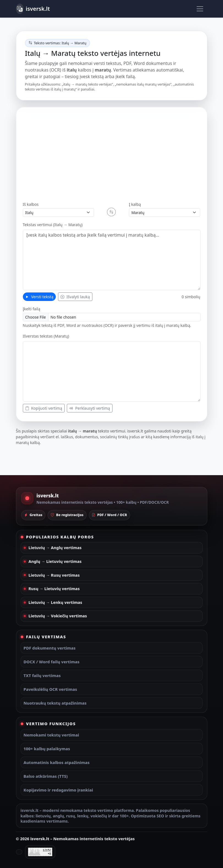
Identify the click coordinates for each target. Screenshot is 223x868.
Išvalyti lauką (75, 297)
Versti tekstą (39, 297)
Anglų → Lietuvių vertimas (55, 561)
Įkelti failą (32, 309)
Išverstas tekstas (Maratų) (46, 336)
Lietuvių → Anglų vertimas (55, 548)
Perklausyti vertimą (90, 408)
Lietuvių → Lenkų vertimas (55, 602)
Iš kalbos (31, 204)
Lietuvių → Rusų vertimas (54, 575)
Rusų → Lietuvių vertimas (54, 589)
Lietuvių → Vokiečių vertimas (58, 616)
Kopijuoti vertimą (44, 408)
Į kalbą (135, 204)
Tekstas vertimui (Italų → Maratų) (53, 225)
